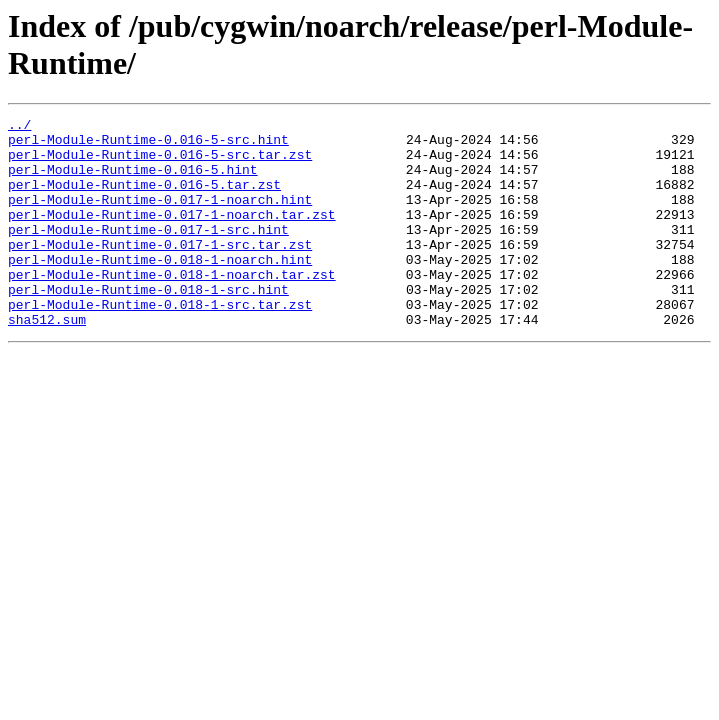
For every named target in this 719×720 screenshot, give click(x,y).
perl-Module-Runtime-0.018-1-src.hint (148, 325)
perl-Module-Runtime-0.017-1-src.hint (148, 253)
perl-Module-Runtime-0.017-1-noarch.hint (160, 217)
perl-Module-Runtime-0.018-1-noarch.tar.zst (172, 307)
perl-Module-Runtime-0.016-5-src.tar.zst (160, 163)
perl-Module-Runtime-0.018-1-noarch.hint (160, 289)
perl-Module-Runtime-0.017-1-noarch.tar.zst (172, 235)
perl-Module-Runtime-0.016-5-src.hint (148, 145)
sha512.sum (47, 361)
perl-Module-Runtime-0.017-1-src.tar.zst (160, 271)
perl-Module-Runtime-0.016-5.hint (133, 181)
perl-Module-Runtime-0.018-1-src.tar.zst (160, 343)
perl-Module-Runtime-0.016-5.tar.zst (144, 199)
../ (19, 127)
